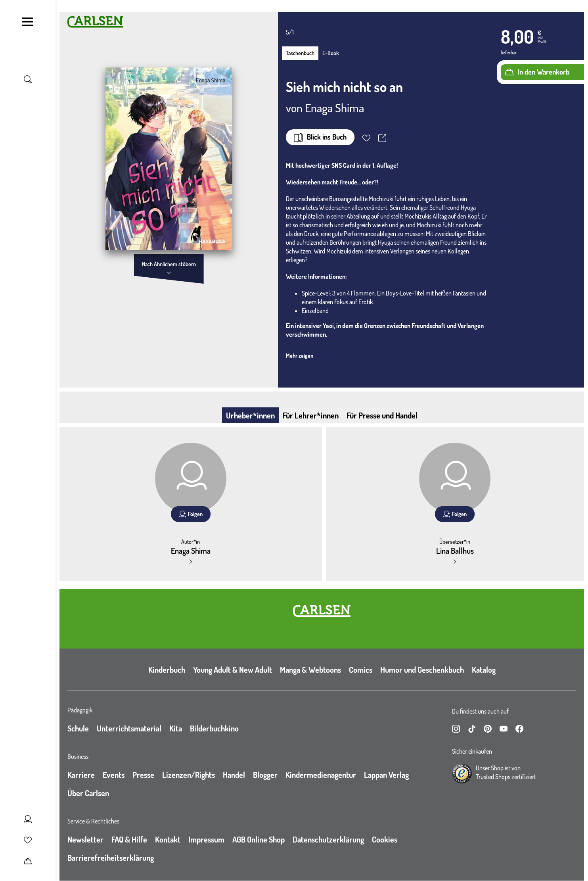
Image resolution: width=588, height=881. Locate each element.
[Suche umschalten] (28, 79)
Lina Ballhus (455, 551)
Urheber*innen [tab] (250, 415)
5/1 (290, 32)
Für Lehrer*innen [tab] (311, 415)
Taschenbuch (300, 53)
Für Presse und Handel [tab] (382, 415)
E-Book (331, 53)
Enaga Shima (334, 107)
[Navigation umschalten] (28, 22)
